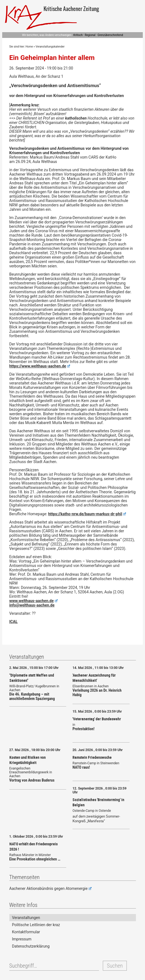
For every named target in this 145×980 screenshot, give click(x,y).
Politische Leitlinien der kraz (36, 925)
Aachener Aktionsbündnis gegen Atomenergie (50, 888)
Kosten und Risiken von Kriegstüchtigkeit (28, 760)
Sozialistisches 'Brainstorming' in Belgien (98, 802)
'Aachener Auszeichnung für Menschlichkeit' (94, 678)
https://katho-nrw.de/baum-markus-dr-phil (87, 514)
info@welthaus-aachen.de (32, 605)
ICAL (14, 622)
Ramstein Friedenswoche (92, 757)
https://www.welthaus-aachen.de (40, 366)
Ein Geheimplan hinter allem (52, 58)
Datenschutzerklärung (31, 946)
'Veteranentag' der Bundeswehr (97, 719)
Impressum (22, 939)
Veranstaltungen (26, 918)
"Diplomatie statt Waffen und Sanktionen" (32, 678)
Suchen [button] (115, 966)
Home (29, 47)
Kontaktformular (26, 932)
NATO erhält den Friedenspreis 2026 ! (33, 846)
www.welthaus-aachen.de (33, 601)
